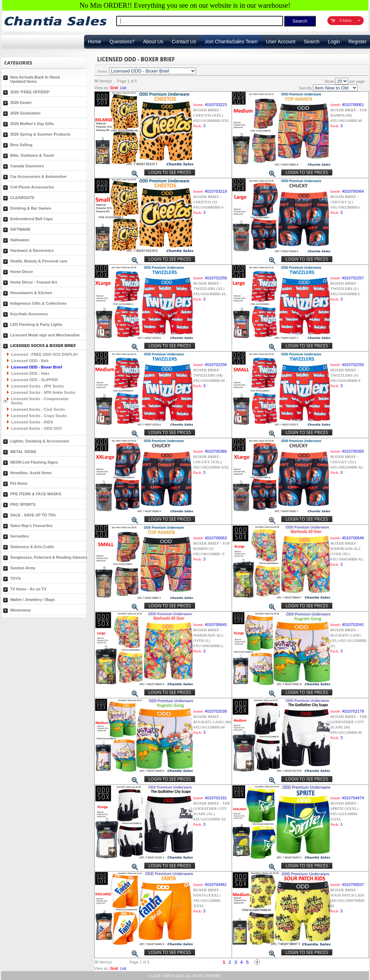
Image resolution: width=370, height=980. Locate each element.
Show (330, 81)
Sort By (306, 88)
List (123, 88)
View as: (102, 88)
